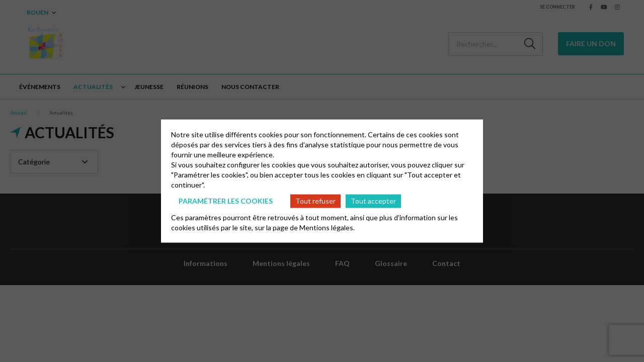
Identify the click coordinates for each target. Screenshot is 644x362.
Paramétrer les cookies (226, 201)
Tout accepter (373, 201)
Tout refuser (315, 201)
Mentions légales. (327, 227)
